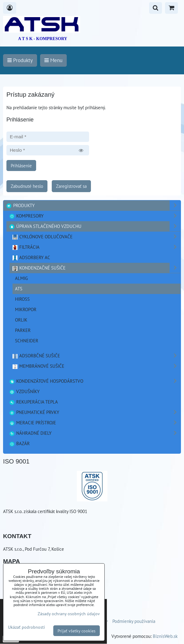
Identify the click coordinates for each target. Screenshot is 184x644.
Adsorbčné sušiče (96, 356)
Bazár (19, 443)
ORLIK (21, 320)
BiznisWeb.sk (165, 636)
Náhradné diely (95, 433)
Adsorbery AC (31, 257)
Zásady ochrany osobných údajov (69, 614)
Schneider (27, 341)
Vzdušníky (24, 391)
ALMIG (21, 278)
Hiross (22, 299)
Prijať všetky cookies (77, 631)
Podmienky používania (134, 621)
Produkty (93, 205)
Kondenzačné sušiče (96, 268)
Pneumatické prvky (95, 412)
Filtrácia (96, 247)
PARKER (23, 330)
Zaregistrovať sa (71, 186)
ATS (19, 288)
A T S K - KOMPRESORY (43, 39)
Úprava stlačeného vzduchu (95, 226)
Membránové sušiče (96, 366)
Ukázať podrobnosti (26, 627)
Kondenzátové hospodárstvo (95, 381)
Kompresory (95, 216)
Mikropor (26, 309)
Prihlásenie (21, 166)
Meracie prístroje (95, 423)
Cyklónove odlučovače (96, 237)
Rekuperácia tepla (33, 402)
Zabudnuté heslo (27, 186)
